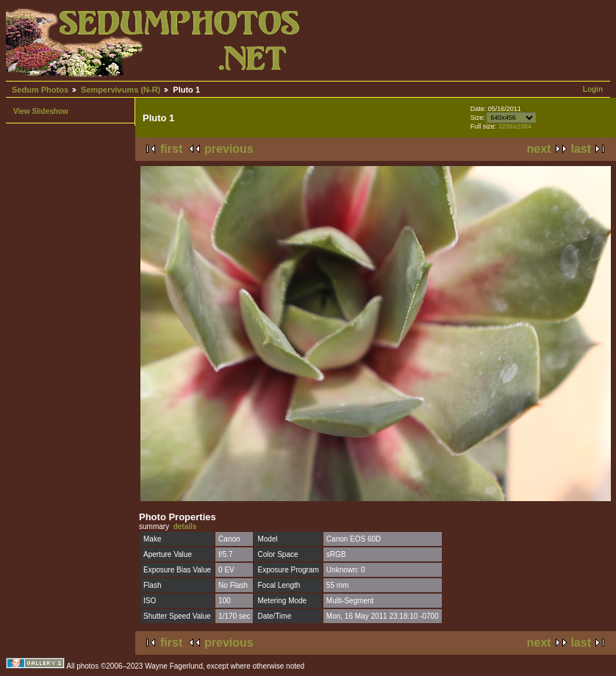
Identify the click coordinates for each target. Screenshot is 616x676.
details (185, 526)
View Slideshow (41, 111)
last (581, 149)
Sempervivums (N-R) (121, 90)
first (171, 149)
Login (593, 89)
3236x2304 (515, 126)
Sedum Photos (40, 90)
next (539, 149)
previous (229, 149)
